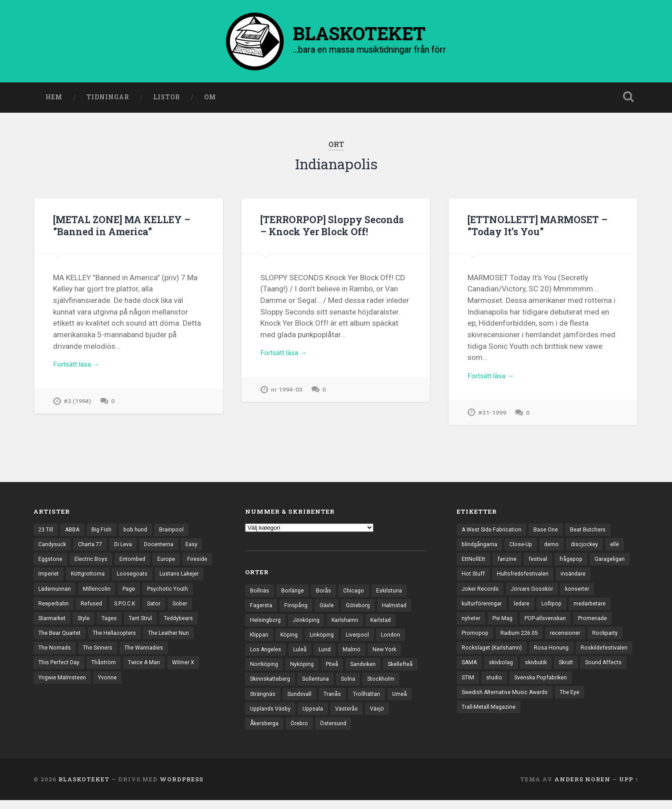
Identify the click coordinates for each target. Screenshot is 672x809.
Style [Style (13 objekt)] (141, 625)
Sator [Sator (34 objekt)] (46, 625)
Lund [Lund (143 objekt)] (327, 654)
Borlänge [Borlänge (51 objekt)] (293, 592)
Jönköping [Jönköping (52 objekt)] (309, 624)
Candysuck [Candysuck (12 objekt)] (53, 548)
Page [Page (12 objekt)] (184, 594)
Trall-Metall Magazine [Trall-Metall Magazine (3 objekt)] (522, 717)
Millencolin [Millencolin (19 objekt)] (152, 594)
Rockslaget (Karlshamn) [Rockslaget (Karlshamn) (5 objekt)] (493, 655)
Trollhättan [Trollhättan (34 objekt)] (264, 716)
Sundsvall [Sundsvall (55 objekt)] (342, 701)
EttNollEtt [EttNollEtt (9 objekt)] (474, 563)
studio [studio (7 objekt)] (574, 686)
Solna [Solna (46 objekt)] (391, 686)
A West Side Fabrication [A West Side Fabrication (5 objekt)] (493, 532)
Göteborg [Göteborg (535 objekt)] (361, 608)
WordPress (181, 788)
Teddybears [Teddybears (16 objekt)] (91, 640)
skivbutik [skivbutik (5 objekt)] (601, 671)
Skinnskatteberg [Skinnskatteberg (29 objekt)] (310, 686)
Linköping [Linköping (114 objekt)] (325, 639)
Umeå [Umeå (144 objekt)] (298, 716)
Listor (167, 99)
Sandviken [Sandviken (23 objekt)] (369, 670)
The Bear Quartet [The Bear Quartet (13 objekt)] (141, 640)
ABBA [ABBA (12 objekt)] (74, 532)
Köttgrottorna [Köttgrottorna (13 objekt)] (124, 578)
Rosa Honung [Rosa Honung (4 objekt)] (555, 655)
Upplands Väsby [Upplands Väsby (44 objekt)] (339, 716)
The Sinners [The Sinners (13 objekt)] (54, 671)
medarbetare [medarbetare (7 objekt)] (596, 609)
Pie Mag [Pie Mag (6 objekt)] (504, 625)
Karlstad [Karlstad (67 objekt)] (386, 624)
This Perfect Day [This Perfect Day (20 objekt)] (155, 671)
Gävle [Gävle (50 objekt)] (329, 608)
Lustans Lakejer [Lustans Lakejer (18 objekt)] (59, 594)
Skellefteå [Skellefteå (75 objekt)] (263, 686)
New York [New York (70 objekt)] (388, 654)
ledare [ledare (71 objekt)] (525, 609)
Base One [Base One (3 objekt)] (549, 532)
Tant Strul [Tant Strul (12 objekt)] (51, 640)
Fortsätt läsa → (79, 368)
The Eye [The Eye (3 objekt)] (472, 717)
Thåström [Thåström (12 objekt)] (51, 686)
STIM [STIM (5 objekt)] (547, 686)
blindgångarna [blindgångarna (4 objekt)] (481, 548)
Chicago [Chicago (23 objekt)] (355, 592)
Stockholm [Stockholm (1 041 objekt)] (264, 701)
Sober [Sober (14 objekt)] (73, 625)
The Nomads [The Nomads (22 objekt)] (167, 655)
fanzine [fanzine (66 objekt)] (509, 563)
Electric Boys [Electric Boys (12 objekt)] (93, 563)
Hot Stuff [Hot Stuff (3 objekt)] (474, 578)
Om (210, 99)
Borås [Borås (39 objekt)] (325, 592)
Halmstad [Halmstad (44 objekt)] (399, 608)
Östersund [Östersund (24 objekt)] (402, 732)
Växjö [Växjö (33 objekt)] (294, 732)
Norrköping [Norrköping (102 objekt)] (265, 670)
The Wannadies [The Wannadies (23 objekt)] (101, 671)
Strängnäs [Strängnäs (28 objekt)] (304, 701)
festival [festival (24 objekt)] (540, 563)
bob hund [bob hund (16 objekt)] (139, 532)
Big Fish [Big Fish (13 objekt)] (104, 532)
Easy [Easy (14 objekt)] (198, 548)
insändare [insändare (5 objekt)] (577, 578)
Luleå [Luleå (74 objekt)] (301, 654)
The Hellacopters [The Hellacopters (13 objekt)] (61, 655)
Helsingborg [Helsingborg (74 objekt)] (266, 624)
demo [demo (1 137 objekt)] (556, 548)
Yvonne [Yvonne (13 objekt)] (48, 702)
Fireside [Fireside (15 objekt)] (49, 578)
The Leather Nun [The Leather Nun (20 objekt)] (117, 655)
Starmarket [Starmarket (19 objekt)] (108, 625)
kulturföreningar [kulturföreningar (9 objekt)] (483, 609)
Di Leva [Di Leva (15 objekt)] (127, 548)
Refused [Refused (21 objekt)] (149, 609)
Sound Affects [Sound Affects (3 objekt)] (509, 686)
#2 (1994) (78, 405)
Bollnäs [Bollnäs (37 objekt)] (260, 592)
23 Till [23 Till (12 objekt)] (46, 532)
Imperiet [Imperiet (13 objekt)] (82, 578)
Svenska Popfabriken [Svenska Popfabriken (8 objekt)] (490, 702)
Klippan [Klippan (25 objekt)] (260, 639)
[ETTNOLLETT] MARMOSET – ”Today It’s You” (543, 227)
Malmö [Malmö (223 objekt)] (354, 654)
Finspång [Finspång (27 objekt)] (298, 608)
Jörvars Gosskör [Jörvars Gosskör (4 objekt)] (535, 594)
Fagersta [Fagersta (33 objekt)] (262, 608)
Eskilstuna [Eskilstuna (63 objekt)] (392, 592)
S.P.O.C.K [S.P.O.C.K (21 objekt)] (183, 609)
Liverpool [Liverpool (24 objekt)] (363, 639)
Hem (54, 99)
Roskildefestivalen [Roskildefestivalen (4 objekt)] (486, 671)
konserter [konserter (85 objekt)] (583, 594)
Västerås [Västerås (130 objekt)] (262, 732)
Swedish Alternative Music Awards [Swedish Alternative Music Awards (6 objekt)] (576, 702)
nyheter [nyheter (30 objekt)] (471, 625)
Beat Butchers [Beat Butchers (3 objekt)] (592, 532)
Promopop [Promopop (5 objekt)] (476, 640)
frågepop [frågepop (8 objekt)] (574, 563)
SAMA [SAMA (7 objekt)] (531, 671)
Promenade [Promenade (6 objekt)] (599, 625)
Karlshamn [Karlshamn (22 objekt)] (349, 624)
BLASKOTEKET (84, 788)
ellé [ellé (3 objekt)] (620, 548)
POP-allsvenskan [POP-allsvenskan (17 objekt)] (549, 625)
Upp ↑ (629, 788)
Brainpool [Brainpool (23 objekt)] (176, 532)
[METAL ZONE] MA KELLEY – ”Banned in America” (127, 227)
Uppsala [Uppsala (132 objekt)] (384, 716)
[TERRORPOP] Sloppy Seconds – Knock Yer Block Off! (335, 227)
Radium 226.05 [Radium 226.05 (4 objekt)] (523, 640)
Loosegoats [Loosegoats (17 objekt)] (171, 578)
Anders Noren (582, 788)
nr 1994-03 (287, 394)
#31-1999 (492, 417)
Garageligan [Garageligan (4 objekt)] (615, 563)
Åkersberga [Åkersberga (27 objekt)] (329, 732)
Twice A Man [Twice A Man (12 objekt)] (93, 686)
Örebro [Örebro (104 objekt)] (366, 732)
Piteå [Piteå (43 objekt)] (336, 670)
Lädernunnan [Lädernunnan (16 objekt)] (109, 594)
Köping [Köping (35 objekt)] (291, 639)
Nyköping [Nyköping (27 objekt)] (305, 670)
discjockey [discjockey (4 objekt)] (589, 548)
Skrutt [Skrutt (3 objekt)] (470, 686)
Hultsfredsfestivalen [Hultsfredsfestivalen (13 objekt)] (525, 578)
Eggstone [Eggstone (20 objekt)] (51, 563)
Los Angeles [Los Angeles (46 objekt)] (266, 654)
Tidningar (108, 99)
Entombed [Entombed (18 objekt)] (135, 563)
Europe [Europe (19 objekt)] (170, 563)
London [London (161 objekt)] (397, 639)
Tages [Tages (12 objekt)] (168, 625)
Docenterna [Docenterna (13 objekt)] (164, 548)
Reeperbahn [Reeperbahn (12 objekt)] (110, 609)
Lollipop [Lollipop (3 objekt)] (556, 609)
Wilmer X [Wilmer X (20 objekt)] (133, 686)
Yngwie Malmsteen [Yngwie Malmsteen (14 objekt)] (182, 686)
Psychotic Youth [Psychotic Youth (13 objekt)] (60, 609)
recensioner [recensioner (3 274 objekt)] (570, 640)
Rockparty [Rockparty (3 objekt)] (612, 640)
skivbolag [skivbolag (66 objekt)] (564, 671)
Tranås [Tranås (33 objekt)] (376, 701)
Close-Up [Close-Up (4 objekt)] (524, 548)
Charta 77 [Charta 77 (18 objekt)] (92, 548)
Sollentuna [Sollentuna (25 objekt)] (358, 686)
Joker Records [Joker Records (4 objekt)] (481, 594)
